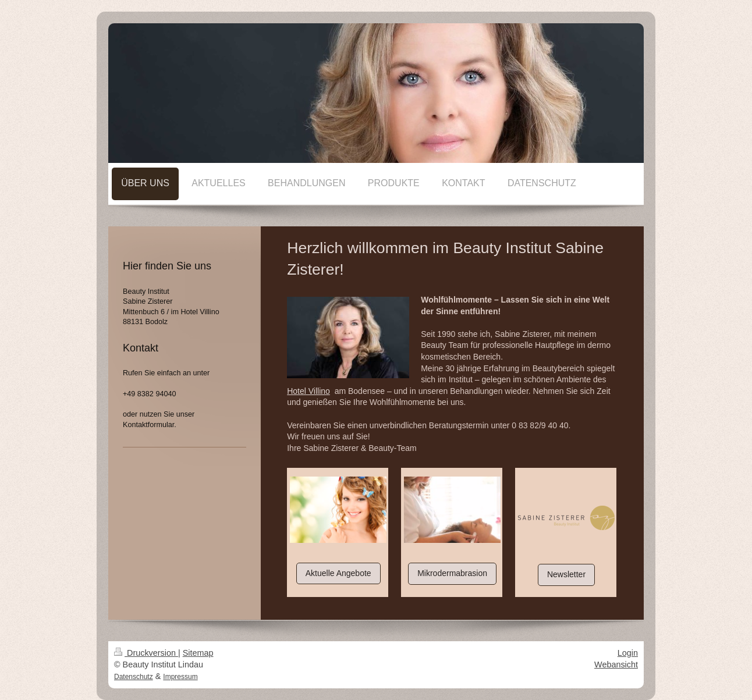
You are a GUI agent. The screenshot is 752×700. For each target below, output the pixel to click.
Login (628, 653)
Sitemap (198, 653)
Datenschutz (134, 677)
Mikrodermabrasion (452, 573)
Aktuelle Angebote (338, 573)
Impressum (180, 677)
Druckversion (146, 653)
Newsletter (566, 574)
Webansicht (616, 665)
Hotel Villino (308, 391)
